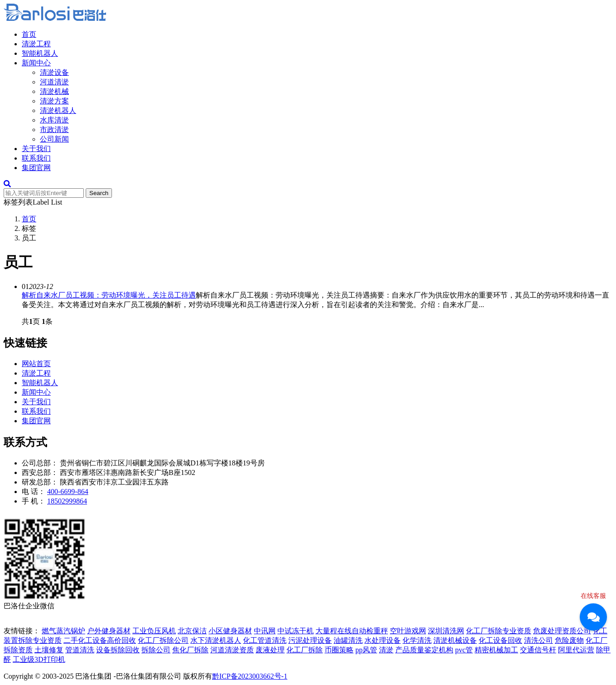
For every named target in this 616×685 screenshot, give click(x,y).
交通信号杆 (538, 650)
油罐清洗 (348, 640)
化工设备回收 (500, 640)
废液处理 (270, 650)
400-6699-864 (68, 492)
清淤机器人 (58, 110)
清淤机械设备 (455, 640)
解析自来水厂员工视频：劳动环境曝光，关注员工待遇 (109, 295)
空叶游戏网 (408, 631)
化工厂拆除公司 (163, 640)
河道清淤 (54, 82)
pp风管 (366, 650)
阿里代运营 (576, 650)
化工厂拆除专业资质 (499, 631)
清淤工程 (36, 44)
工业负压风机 (154, 631)
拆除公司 (156, 650)
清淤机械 (54, 91)
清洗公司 (538, 640)
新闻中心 (36, 63)
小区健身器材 (230, 631)
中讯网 (265, 631)
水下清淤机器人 (216, 640)
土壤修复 (49, 650)
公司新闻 (54, 139)
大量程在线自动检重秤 (352, 631)
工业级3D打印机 (39, 659)
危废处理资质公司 (562, 631)
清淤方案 (54, 101)
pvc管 (464, 650)
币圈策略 (339, 650)
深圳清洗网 (446, 631)
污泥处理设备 (310, 640)
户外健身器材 (109, 631)
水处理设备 (383, 640)
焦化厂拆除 (190, 650)
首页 (29, 34)
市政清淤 (54, 130)
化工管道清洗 (265, 640)
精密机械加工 (496, 650)
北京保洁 (192, 631)
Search (99, 193)
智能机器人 (40, 53)
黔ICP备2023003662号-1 (250, 676)
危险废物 (569, 640)
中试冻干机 (296, 631)
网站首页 (36, 364)
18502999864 (67, 501)
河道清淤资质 (232, 650)
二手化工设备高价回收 (100, 640)
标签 (29, 228)
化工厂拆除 (305, 650)
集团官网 (36, 168)
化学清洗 (417, 640)
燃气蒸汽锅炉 (63, 631)
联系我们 (36, 158)
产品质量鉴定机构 (424, 650)
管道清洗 (80, 650)
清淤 (386, 650)
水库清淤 (54, 120)
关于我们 (36, 149)
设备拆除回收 (118, 650)
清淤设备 (54, 72)
